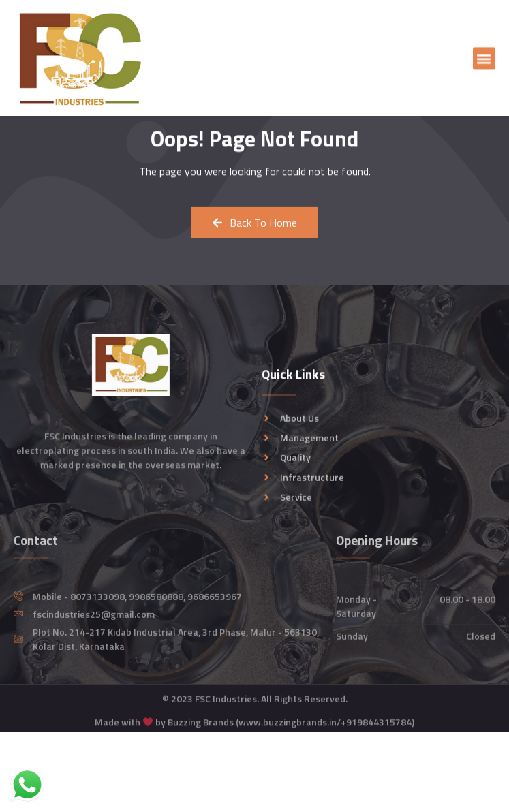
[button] (484, 60)
